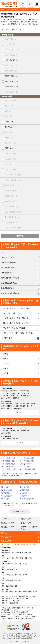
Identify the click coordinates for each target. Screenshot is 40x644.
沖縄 (34, 591)
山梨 (3, 564)
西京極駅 (25, 490)
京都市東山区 (12, 60)
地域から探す (26, 519)
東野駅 (24, 496)
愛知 (3, 569)
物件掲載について (7, 616)
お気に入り (5, 533)
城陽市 (10, 132)
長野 (12, 564)
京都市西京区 (12, 92)
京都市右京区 (12, 76)
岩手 (13, 553)
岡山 (7, 580)
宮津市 (10, 122)
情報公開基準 (23, 612)
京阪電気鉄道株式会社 (9, 283)
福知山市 (11, 101)
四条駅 (5, 487)
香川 (7, 586)
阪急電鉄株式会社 (8, 288)
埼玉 (13, 558)
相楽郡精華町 (12, 207)
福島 (30, 553)
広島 (3, 580)
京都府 (17, 544)
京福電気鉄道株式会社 (9, 262)
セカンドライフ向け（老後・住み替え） (19, 333)
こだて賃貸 (32, 597)
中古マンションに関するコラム (30, 528)
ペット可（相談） (10, 313)
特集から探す (26, 523)
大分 (20, 591)
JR (2, 253)
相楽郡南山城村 (13, 212)
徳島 (3, 586)
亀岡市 (10, 127)
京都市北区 (11, 39)
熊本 (16, 591)
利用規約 (14, 608)
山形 (26, 553)
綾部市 (10, 111)
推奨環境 (29, 614)
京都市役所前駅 (27, 499)
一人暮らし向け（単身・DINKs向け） (18, 318)
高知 (12, 586)
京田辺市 (11, 154)
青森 (9, 553)
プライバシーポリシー (25, 608)
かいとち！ (26, 599)
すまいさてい (17, 601)
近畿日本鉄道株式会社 (9, 257)
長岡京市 (11, 143)
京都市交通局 (6, 273)
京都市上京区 (12, 44)
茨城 (22, 558)
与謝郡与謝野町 (13, 228)
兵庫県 (6, 368)
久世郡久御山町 (13, 180)
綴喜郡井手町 (12, 185)
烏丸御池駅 (7, 490)
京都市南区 (11, 71)
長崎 (12, 591)
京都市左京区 (12, 50)
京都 (12, 575)
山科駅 (24, 493)
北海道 (4, 553)
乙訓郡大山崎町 (13, 175)
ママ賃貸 (14, 597)
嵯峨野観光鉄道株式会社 (10, 278)
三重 (16, 569)
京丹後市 (11, 159)
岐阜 (7, 569)
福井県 (6, 354)
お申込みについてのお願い (9, 612)
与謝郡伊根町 (12, 222)
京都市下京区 (12, 65)
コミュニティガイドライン (9, 614)
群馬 (30, 558)
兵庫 (7, 575)
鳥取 (12, 580)
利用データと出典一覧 (27, 618)
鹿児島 (29, 591)
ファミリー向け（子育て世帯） (15, 328)
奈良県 (6, 373)
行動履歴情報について (8, 610)
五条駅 (5, 499)
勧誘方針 (22, 614)
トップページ (6, 519)
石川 (20, 564)
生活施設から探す (7, 523)
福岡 (3, 591)
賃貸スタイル (6, 597)
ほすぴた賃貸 (23, 597)
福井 (24, 564)
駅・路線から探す (7, 527)
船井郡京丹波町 (13, 217)
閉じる (19, 412)
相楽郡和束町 (12, 201)
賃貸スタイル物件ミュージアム (10, 618)
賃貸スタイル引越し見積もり (11, 603)
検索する (20, 236)
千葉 (17, 558)
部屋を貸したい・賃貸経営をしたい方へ (25, 616)
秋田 (22, 553)
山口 (20, 580)
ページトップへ (21, 512)
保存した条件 (6, 537)
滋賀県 (6, 359)
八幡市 (10, 148)
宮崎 (24, 591)
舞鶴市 (10, 106)
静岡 (12, 569)
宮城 (17, 553)
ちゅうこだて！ (16, 599)
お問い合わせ (5, 608)
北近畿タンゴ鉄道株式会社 (11, 293)
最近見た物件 (6, 541)
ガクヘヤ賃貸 (6, 599)
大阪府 (6, 363)
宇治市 (10, 116)
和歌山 (25, 575)
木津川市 (11, 169)
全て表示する (7, 338)
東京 (3, 558)
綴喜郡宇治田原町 (14, 191)
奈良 (20, 575)
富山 (16, 564)
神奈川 (8, 558)
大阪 (3, 575)
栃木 (26, 558)
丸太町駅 (25, 487)
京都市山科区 (12, 87)
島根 (16, 580)
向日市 (10, 138)
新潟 (7, 564)
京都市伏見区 (12, 81)
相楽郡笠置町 (12, 196)
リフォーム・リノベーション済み (16, 308)
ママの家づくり (6, 601)
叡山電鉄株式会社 (8, 268)
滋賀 (16, 575)
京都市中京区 (12, 55)
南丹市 (10, 164)
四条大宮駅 (7, 496)
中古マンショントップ (7, 544)
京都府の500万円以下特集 (28, 544)
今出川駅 (6, 493)
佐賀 (7, 591)
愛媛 (16, 586)
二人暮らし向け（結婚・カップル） (17, 323)
